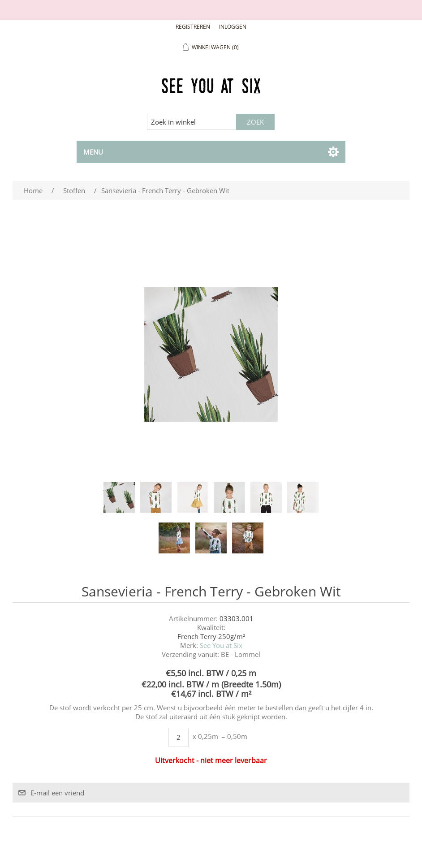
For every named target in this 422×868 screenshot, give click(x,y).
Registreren (193, 27)
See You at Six (221, 645)
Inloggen (233, 27)
